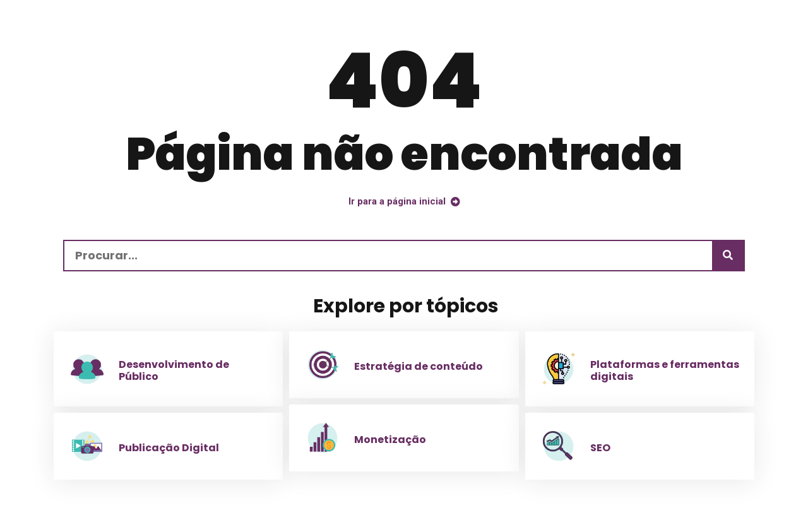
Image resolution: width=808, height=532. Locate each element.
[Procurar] (728, 256)
